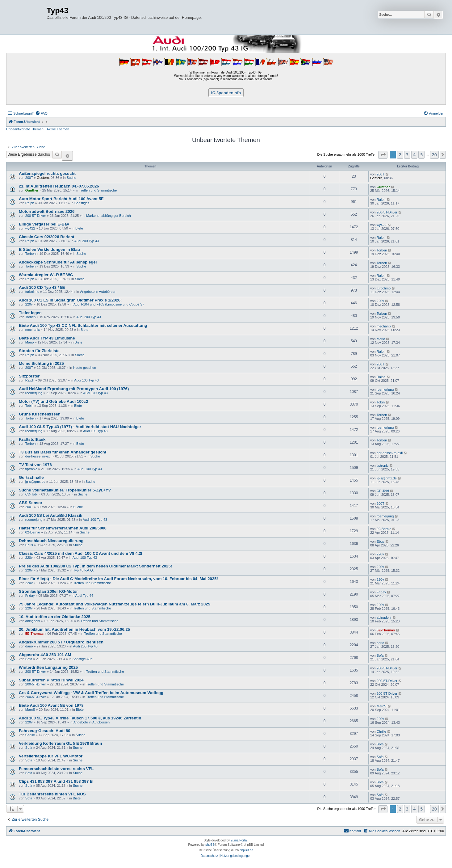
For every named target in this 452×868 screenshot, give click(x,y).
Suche (71, 178)
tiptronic (31, 469)
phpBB (210, 845)
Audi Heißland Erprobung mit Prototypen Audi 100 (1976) (74, 389)
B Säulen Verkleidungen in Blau (49, 249)
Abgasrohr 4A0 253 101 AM (45, 655)
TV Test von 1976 (35, 465)
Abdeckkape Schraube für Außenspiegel (58, 262)
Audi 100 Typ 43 (86, 380)
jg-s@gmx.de (35, 482)
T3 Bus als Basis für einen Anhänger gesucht (63, 452)
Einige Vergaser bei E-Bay (44, 224)
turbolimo (32, 292)
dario (29, 646)
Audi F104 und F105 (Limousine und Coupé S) (109, 304)
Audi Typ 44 (84, 596)
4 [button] (414, 155)
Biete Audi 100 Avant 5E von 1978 (51, 705)
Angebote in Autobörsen (98, 292)
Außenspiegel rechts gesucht (47, 173)
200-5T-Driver (36, 216)
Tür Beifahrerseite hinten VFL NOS (52, 794)
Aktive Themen (58, 129)
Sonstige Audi (83, 659)
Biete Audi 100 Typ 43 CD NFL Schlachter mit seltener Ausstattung (83, 325)
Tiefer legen (30, 313)
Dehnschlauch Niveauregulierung (51, 541)
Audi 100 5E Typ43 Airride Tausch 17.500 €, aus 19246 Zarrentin (80, 718)
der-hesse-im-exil (38, 456)
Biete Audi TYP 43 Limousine (47, 338)
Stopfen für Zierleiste (39, 351)
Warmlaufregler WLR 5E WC (46, 275)
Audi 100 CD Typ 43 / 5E (42, 287)
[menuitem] (41, 113)
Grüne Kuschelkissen (40, 414)
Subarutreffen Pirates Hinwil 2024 (51, 680)
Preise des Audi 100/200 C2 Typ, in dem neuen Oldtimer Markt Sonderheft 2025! (95, 566)
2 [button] (400, 155)
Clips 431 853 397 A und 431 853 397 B (56, 781)
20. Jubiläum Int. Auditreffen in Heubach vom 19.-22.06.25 (74, 629)
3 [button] (407, 155)
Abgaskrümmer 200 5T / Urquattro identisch (61, 642)
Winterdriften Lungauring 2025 (48, 667)
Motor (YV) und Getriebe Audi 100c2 (53, 401)
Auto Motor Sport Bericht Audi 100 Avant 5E (61, 199)
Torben (31, 254)
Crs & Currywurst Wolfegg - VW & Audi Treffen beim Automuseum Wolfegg (91, 693)
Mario (30, 342)
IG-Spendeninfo (226, 93)
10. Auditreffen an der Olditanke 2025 (55, 617)
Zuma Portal (239, 840)
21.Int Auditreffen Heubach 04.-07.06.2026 (59, 186)
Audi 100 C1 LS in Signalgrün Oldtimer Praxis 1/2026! (70, 300)
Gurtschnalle (31, 477)
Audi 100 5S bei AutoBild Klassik (50, 515)
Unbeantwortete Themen (25, 129)
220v (29, 304)
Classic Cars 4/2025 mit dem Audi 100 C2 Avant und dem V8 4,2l (80, 553)
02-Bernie (33, 532)
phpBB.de (246, 850)
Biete (79, 228)
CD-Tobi (31, 494)
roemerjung (34, 393)
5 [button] (421, 155)
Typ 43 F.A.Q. (84, 570)
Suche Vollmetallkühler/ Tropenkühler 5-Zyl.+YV (65, 490)
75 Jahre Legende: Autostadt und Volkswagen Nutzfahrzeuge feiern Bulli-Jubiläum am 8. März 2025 (115, 604)
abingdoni (33, 621)
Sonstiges (82, 203)
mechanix (33, 330)
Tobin (29, 406)
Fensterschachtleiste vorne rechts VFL (56, 769)
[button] (383, 155)
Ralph (30, 203)
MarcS (30, 710)
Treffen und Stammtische (98, 190)
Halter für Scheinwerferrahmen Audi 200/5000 (63, 528)
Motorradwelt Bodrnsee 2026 (47, 211)
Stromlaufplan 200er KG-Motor (48, 591)
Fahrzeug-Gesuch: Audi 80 (45, 731)
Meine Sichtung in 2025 (41, 363)
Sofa (29, 659)
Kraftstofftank (32, 439)
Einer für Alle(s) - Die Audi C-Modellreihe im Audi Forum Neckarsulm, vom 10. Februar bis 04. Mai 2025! (118, 579)
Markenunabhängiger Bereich (108, 216)
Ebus (29, 545)
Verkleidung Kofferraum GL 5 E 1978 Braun (60, 743)
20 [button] (434, 155)
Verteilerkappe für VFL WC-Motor (51, 756)
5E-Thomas (34, 634)
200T (29, 178)
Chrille (30, 735)
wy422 (30, 228)
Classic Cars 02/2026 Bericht (47, 237)
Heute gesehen (85, 368)
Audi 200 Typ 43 (87, 241)
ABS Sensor (31, 503)
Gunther (32, 190)
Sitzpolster (29, 376)
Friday (30, 596)
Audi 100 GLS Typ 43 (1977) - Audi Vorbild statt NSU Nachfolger (80, 427)
